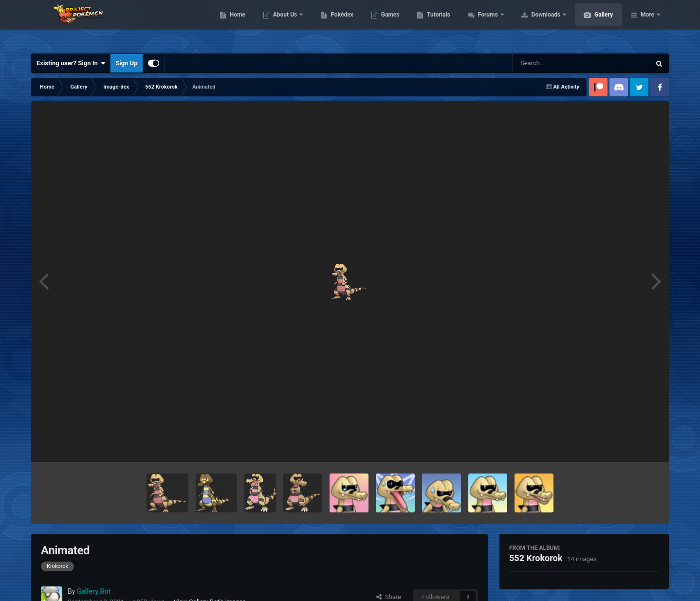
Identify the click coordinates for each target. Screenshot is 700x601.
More (647, 24)
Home (284, 24)
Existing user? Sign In (71, 63)
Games (436, 24)
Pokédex (388, 24)
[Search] (557, 63)
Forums (535, 24)
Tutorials (484, 24)
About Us (332, 24)
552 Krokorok (536, 558)
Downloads (593, 24)
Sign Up (126, 63)
